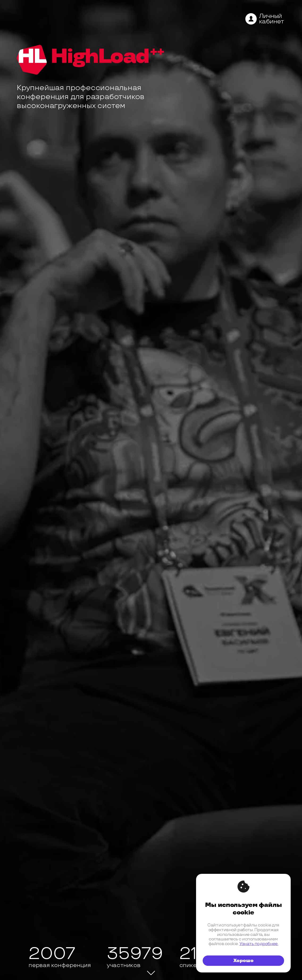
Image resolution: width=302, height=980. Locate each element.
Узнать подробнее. (259, 944)
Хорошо (243, 961)
